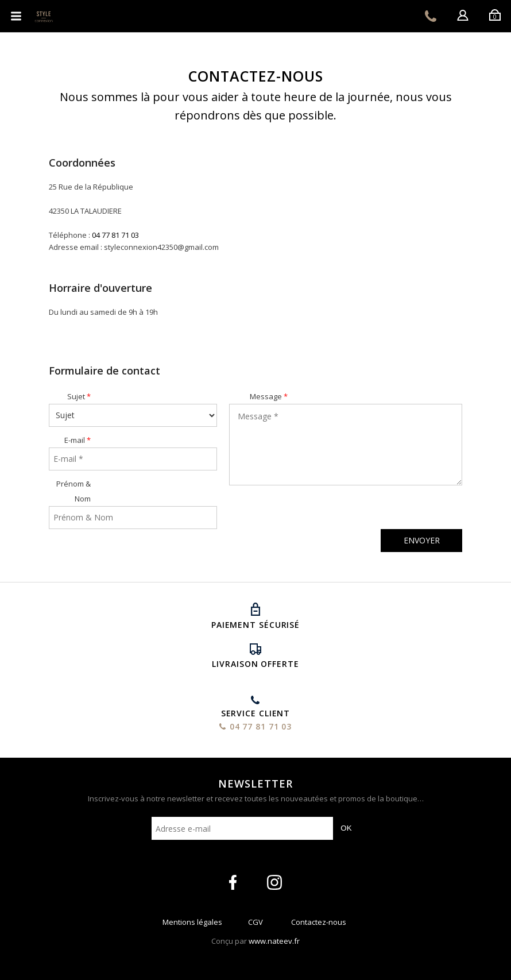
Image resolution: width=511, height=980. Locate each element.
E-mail (75, 440)
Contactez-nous (319, 925)
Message (266, 396)
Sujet (76, 396)
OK (346, 828)
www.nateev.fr (274, 941)
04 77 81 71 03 (431, 16)
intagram (274, 882)
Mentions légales (192, 925)
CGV (255, 925)
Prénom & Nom (73, 491)
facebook (233, 882)
